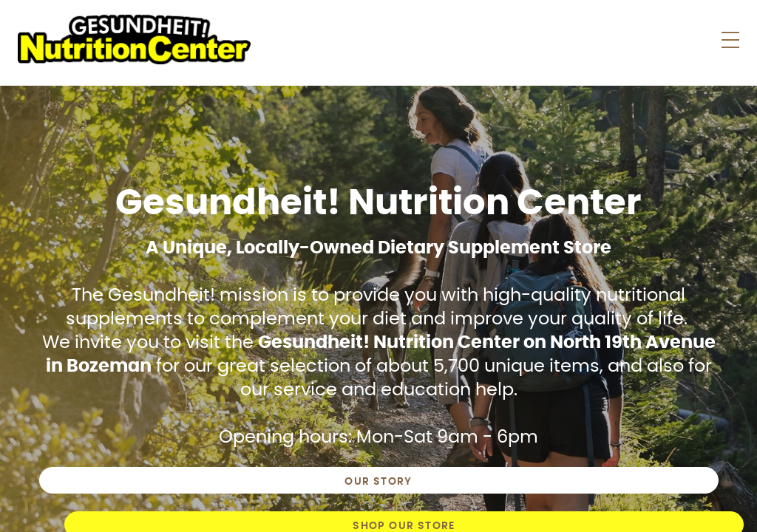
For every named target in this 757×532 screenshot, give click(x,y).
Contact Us (690, 41)
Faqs (528, 41)
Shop (360, 41)
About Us (598, 41)
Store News (451, 41)
